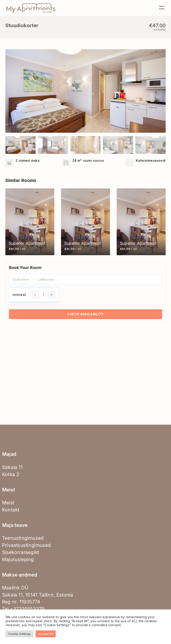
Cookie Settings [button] (19, 634)
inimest (19, 295)
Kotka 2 (11, 474)
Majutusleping (18, 559)
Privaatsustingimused (26, 545)
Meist (8, 503)
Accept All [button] (46, 634)
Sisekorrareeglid (20, 552)
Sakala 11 (12, 467)
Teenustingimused (23, 538)
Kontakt (11, 510)
